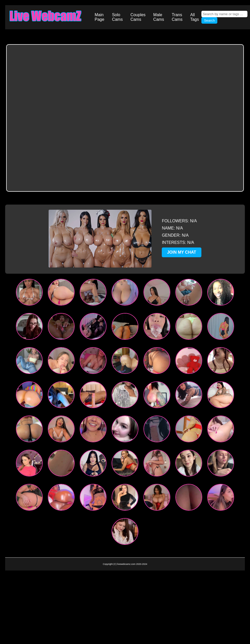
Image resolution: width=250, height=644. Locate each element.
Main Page (99, 17)
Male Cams (159, 17)
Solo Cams (117, 17)
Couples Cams (138, 17)
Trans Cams (177, 17)
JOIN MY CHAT (181, 252)
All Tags (194, 17)
